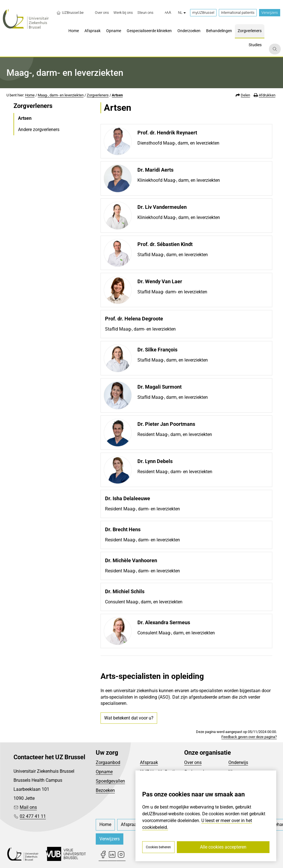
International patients (238, 13)
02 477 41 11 (33, 816)
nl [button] (182, 13)
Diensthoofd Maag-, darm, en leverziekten (178, 143)
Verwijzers (270, 13)
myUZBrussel (203, 13)
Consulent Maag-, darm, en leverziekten (144, 602)
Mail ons (28, 807)
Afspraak (149, 762)
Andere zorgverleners (39, 129)
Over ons (193, 762)
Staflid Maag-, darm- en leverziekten (140, 329)
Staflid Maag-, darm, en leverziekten (173, 255)
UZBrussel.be (70, 13)
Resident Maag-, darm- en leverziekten (175, 472)
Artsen (117, 95)
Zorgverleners (98, 95)
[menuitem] (102, 13)
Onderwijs (238, 762)
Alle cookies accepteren (223, 847)
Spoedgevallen (110, 781)
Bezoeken (105, 790)
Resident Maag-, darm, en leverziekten (175, 434)
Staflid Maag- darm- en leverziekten (172, 292)
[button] (168, 13)
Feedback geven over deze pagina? (249, 737)
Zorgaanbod (108, 762)
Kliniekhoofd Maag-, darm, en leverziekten (179, 180)
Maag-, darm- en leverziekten (61, 95)
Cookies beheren (158, 847)
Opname (104, 772)
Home (30, 95)
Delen (245, 95)
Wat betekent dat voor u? (129, 718)
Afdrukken (267, 95)
